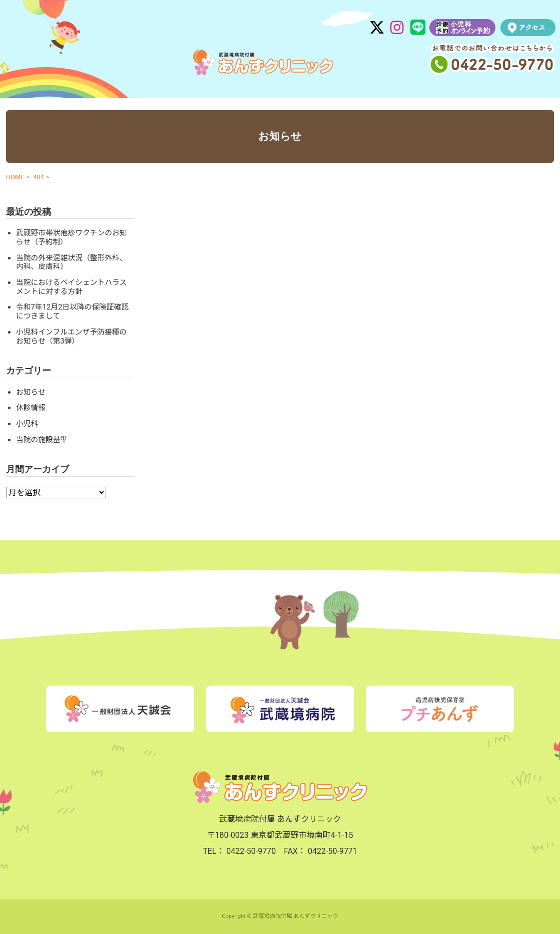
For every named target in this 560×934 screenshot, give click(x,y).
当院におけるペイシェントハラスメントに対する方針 (71, 287)
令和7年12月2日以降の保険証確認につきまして (72, 312)
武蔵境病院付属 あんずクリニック (263, 62)
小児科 (27, 424)
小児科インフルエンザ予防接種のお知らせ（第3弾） (71, 337)
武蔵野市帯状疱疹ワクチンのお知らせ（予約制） (72, 237)
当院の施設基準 (42, 440)
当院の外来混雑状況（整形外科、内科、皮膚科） (72, 262)
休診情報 (31, 408)
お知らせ (31, 392)
